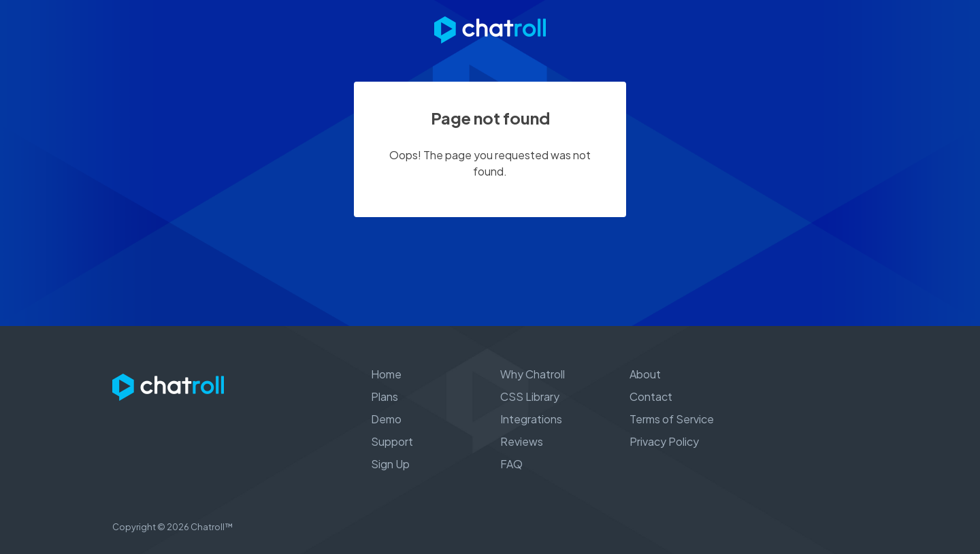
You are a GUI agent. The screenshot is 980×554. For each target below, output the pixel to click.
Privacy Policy (664, 441)
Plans (385, 396)
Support (392, 441)
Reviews (522, 441)
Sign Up (390, 464)
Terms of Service (672, 419)
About (645, 374)
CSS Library (530, 396)
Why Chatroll (533, 374)
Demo (386, 419)
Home (386, 374)
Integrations (531, 419)
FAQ (511, 464)
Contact (651, 396)
